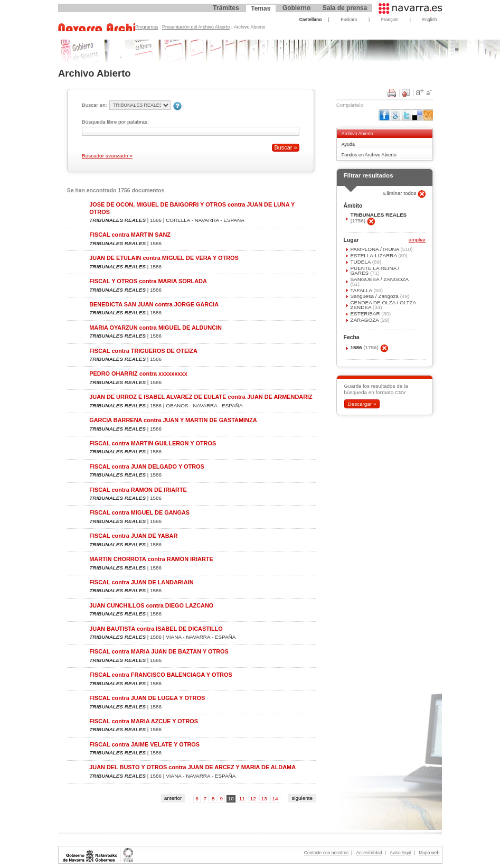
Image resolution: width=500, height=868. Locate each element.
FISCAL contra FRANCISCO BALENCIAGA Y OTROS (161, 675)
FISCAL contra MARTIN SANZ (130, 235)
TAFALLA (362, 290)
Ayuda (348, 144)
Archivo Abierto (357, 134)
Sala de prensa (345, 8)
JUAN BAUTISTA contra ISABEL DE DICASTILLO (156, 629)
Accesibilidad (369, 853)
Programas (147, 27)
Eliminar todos (401, 193)
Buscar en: (94, 105)
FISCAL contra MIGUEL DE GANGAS (139, 512)
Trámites (226, 8)
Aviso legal (400, 853)
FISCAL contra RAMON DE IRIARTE (138, 490)
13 (264, 799)
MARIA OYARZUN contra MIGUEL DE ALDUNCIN (155, 328)
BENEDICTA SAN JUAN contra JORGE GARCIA (154, 304)
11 (242, 799)
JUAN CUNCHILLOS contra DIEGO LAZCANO (151, 605)
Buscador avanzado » (107, 156)
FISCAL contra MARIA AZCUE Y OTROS (144, 721)
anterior (173, 798)
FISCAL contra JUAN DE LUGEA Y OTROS (147, 698)
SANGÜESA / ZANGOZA (379, 279)
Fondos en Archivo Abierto (369, 155)
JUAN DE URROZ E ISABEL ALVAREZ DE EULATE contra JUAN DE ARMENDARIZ (201, 397)
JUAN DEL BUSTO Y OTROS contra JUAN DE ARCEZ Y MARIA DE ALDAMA (192, 767)
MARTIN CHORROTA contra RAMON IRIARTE (151, 559)
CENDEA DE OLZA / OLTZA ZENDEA (383, 305)
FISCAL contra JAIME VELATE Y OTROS (144, 744)
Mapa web (429, 853)
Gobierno (296, 8)
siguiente (302, 798)
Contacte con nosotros (326, 853)
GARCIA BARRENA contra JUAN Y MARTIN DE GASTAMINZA (173, 420)
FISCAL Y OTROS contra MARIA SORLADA (148, 281)
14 (275, 799)
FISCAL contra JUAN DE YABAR (133, 536)
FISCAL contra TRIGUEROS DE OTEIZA (143, 351)
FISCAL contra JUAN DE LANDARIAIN (141, 582)
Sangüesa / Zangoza (375, 296)
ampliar (417, 240)
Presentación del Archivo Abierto (196, 27)
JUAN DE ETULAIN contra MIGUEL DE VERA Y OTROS (164, 258)
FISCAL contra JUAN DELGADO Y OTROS (147, 466)
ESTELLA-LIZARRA (374, 255)
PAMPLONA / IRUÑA (375, 249)
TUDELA (361, 262)
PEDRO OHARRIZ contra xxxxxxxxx (138, 374)
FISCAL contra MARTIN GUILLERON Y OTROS (153, 443)
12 (253, 799)
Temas (261, 8)
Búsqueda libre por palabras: (115, 122)
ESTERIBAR (366, 314)
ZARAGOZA (365, 320)
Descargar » (362, 404)
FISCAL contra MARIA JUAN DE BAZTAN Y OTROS (159, 651)
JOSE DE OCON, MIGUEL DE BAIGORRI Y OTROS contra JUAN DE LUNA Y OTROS (192, 208)
